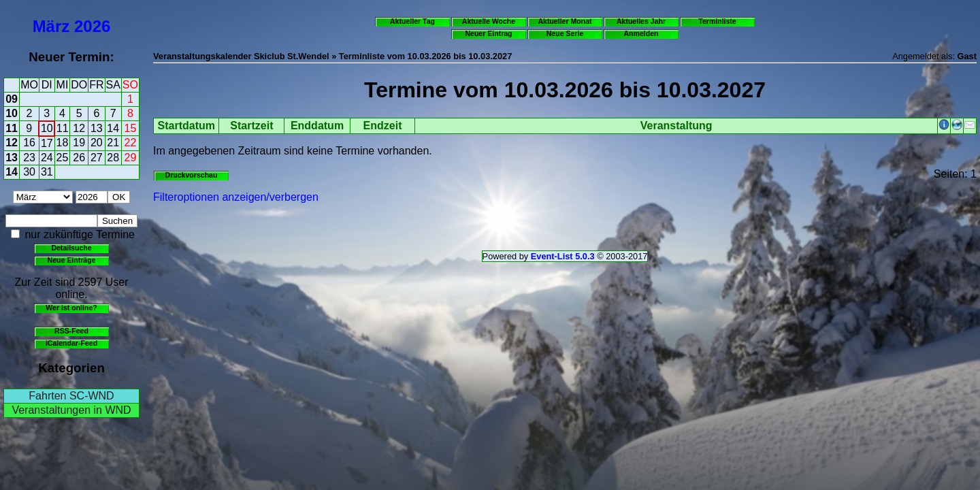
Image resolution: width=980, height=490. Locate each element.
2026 (92, 26)
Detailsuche (71, 248)
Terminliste (717, 21)
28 (113, 158)
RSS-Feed (71, 331)
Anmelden (641, 33)
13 (97, 128)
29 (131, 158)
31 (47, 172)
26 (79, 158)
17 (47, 143)
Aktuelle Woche (489, 21)
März (51, 26)
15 (131, 128)
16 (29, 143)
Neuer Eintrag (488, 33)
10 (12, 113)
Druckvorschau (192, 175)
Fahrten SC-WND (71, 396)
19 (79, 143)
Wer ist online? (71, 308)
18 (63, 143)
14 (113, 128)
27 (97, 158)
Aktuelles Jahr (641, 21)
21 (113, 143)
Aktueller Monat (565, 21)
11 (12, 128)
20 (97, 143)
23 (29, 158)
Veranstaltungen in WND (71, 410)
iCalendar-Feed (71, 343)
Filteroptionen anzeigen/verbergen (236, 197)
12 (79, 128)
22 (131, 143)
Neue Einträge (72, 260)
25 (63, 158)
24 (47, 158)
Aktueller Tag (412, 21)
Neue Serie (565, 33)
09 (12, 99)
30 (29, 172)
